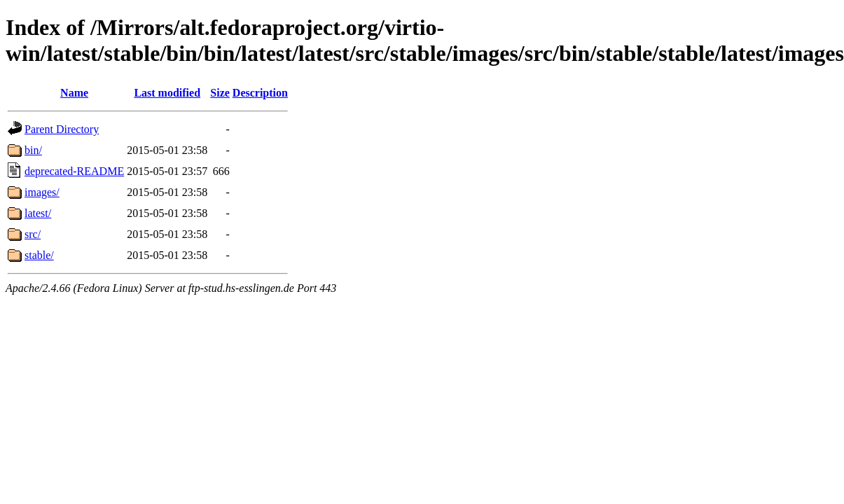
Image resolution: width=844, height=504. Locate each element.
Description (260, 93)
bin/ (33, 150)
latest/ (38, 213)
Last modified (167, 93)
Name (74, 93)
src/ (33, 234)
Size (220, 93)
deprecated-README (74, 171)
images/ (42, 192)
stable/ (39, 255)
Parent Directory (62, 129)
